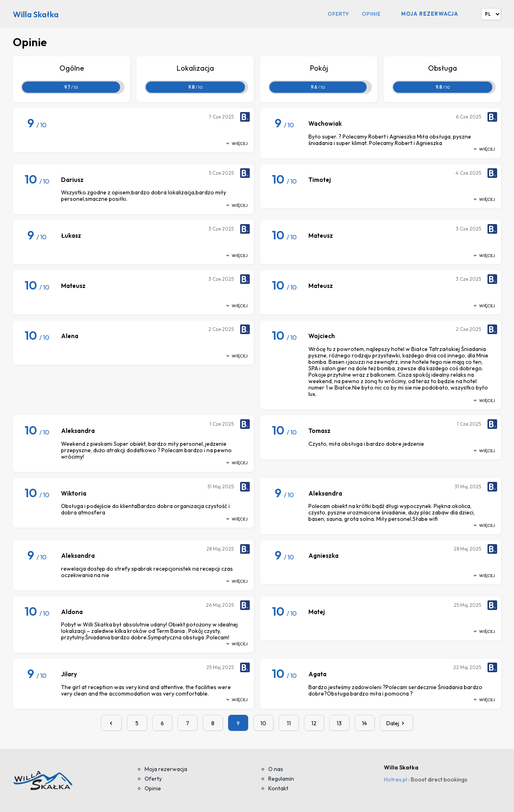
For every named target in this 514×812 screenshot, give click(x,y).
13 (339, 723)
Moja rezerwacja (430, 14)
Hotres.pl (396, 779)
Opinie (371, 14)
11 (289, 723)
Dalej (397, 723)
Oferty (339, 14)
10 (263, 723)
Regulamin (281, 779)
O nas (276, 769)
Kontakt (278, 788)
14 (364, 723)
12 (314, 723)
